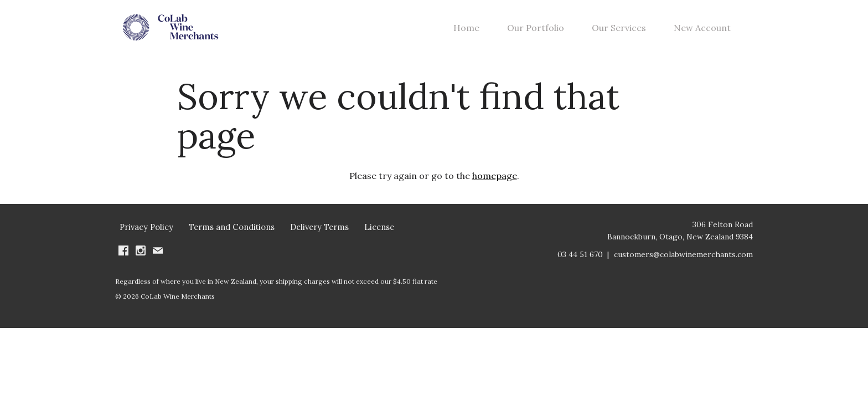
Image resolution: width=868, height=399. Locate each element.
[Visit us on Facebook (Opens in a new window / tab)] (123, 267)
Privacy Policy (146, 242)
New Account (702, 35)
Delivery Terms (319, 242)
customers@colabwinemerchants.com (683, 269)
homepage (495, 190)
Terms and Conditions (232, 242)
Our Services (619, 35)
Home (466, 35)
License (379, 242)
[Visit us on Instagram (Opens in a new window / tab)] (141, 267)
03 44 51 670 (580, 269)
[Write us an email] (158, 267)
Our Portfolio (536, 35)
